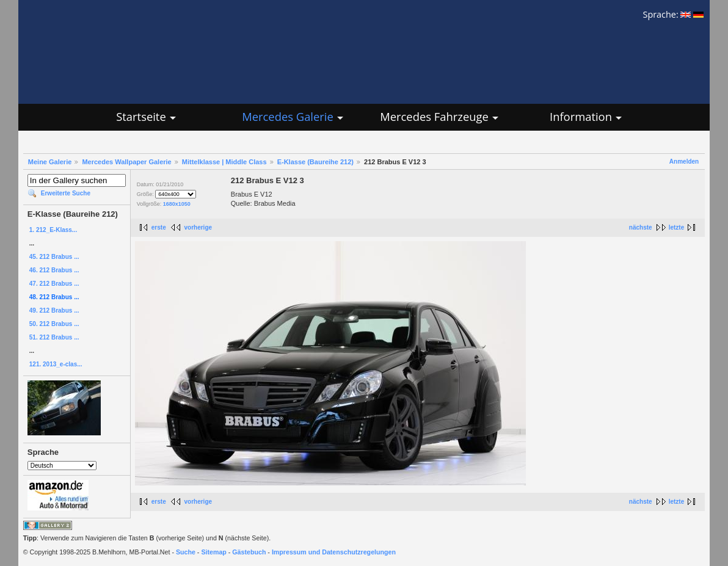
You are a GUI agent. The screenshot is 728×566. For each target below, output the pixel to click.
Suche (186, 552)
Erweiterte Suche (66, 193)
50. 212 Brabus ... (54, 324)
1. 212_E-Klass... (53, 230)
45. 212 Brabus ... (54, 257)
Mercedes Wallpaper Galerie (126, 162)
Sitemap (213, 552)
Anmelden (684, 161)
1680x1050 (177, 204)
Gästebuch (249, 552)
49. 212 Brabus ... (54, 310)
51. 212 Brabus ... (54, 337)
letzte (677, 227)
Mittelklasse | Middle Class (224, 162)
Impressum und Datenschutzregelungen (334, 552)
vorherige (198, 227)
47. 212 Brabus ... (54, 284)
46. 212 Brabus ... (54, 270)
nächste (641, 227)
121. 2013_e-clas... (56, 364)
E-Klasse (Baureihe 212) (315, 162)
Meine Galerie (50, 162)
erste (159, 227)
